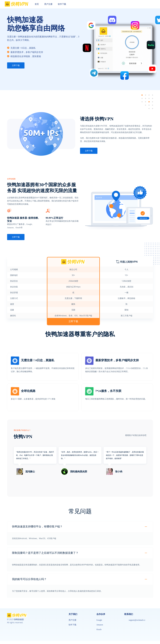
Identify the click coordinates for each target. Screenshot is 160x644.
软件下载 (72, 625)
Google (99, 620)
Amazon (100, 625)
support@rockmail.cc (137, 620)
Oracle (99, 629)
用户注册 (72, 620)
